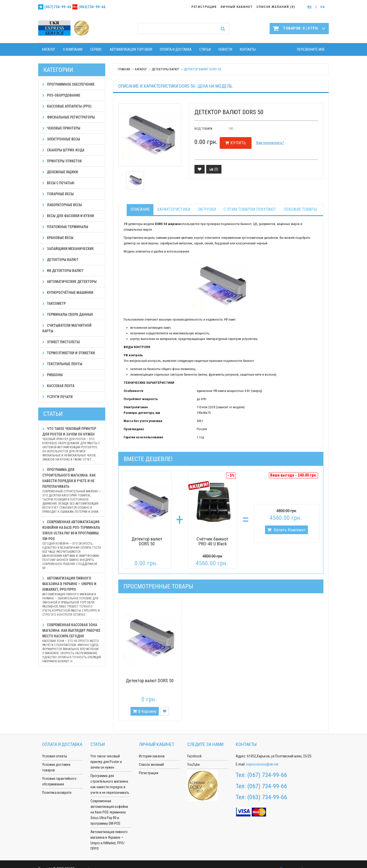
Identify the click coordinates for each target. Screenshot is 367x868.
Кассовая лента (58, 386)
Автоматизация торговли (131, 49)
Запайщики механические (68, 249)
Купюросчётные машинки (68, 293)
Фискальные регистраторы (69, 117)
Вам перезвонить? (270, 143)
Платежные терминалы (65, 227)
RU (310, 7)
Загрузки (207, 209)
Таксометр (54, 304)
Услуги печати (57, 397)
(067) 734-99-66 (267, 775)
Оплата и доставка (176, 49)
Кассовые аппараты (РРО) (67, 106)
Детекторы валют (165, 69)
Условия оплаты (55, 756)
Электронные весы (61, 139)
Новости (225, 49)
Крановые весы (58, 238)
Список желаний (151, 765)
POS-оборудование (61, 95)
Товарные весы (58, 194)
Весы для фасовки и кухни (68, 216)
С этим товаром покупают (250, 209)
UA (323, 7)
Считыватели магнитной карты (67, 328)
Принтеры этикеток (62, 161)
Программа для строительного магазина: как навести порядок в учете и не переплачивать (72, 491)
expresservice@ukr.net (262, 764)
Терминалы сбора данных (68, 314)
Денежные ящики (60, 172)
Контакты (248, 49)
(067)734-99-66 (58, 7)
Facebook (194, 756)
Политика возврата (57, 793)
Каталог (49, 49)
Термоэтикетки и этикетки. (69, 353)
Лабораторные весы (62, 205)
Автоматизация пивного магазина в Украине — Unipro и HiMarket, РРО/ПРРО (72, 596)
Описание (140, 209)
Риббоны (53, 375)
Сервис (96, 49)
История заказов (152, 756)
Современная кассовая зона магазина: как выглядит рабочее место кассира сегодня (72, 643)
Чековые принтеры (61, 128)
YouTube (194, 765)
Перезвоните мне (311, 49)
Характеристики (174, 209)
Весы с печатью (58, 183)
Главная (124, 69)
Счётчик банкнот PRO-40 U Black (213, 541)
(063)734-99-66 (92, 7)
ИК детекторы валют (63, 271)
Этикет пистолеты (61, 342)
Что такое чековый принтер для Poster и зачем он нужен (72, 444)
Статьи (205, 49)
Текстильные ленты (62, 364)
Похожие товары (300, 209)
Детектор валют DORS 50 (147, 541)
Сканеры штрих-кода (63, 150)
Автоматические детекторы (69, 282)
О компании (73, 49)
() (214, 169)
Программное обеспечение (68, 84)
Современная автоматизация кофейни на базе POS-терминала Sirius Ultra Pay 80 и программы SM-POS (72, 545)
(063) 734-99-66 (267, 797)
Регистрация (149, 773)
